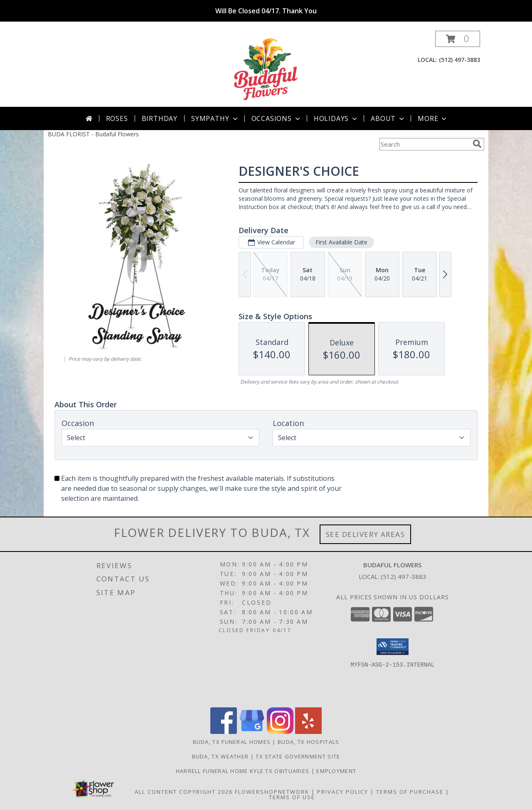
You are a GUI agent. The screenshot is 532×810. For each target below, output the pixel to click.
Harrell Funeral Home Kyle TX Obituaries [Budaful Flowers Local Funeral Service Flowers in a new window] (244, 771)
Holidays (336, 118)
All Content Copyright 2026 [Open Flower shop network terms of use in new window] (184, 792)
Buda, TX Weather (220, 756)
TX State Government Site (298, 756)
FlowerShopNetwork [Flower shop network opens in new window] (272, 792)
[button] (458, 39)
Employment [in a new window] (336, 771)
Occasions (277, 118)
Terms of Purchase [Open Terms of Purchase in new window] (410, 792)
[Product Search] (424, 144)
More (433, 118)
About (388, 118)
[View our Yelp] (308, 732)
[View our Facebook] (224, 732)
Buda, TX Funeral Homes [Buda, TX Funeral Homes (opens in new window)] (232, 742)
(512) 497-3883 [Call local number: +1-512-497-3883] (459, 60)
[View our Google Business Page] (252, 732)
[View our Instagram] (280, 732)
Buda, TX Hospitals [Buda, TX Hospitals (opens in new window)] (308, 742)
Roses (117, 118)
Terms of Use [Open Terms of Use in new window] (292, 797)
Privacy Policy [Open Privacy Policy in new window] (343, 792)
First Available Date (341, 242)
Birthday (160, 118)
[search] (477, 144)
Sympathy (215, 118)
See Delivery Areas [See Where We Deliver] (366, 534)
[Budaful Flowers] (266, 69)
